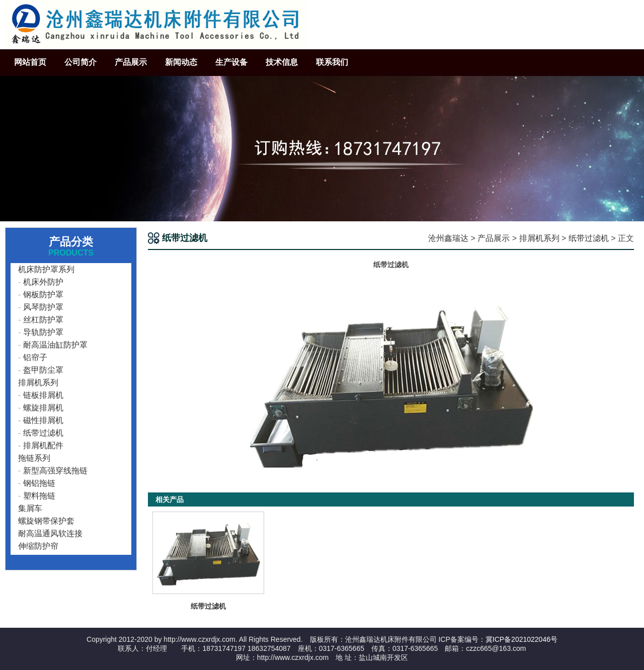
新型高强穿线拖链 (55, 471)
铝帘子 (35, 357)
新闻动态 (181, 62)
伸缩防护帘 (38, 546)
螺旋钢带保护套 (46, 521)
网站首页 (30, 62)
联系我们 (332, 62)
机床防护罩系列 (46, 269)
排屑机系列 (539, 238)
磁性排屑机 (43, 420)
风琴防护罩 (43, 307)
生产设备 (231, 62)
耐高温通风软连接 (50, 533)
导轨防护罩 (43, 332)
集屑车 (30, 508)
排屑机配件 (43, 445)
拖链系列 (34, 458)
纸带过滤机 (589, 238)
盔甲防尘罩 (43, 370)
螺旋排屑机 (43, 408)
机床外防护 (43, 282)
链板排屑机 (43, 395)
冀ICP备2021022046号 (521, 639)
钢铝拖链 (39, 483)
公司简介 (80, 62)
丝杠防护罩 (43, 320)
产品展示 (131, 62)
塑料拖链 (39, 496)
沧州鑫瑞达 (448, 238)
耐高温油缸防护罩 (55, 345)
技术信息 (282, 62)
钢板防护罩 (43, 295)
